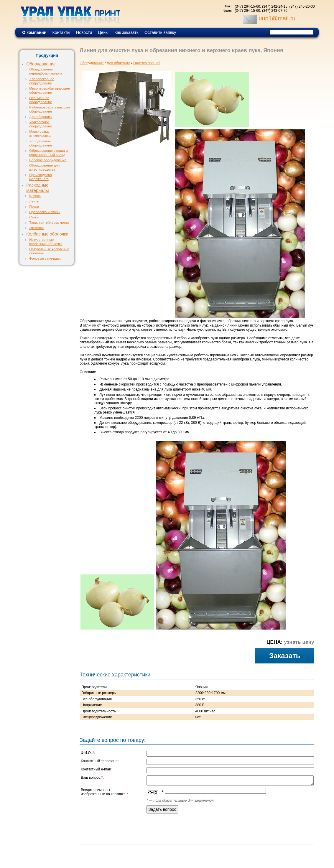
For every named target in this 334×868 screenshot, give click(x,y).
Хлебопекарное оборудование (42, 81)
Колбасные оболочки (47, 234)
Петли (34, 206)
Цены (103, 32)
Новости (84, 32)
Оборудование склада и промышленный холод (48, 153)
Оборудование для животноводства (44, 167)
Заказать (285, 656)
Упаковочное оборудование (41, 124)
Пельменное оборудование (41, 100)
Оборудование (41, 64)
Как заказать (126, 32)
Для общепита (41, 117)
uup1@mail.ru (277, 18)
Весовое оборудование (48, 160)
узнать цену (299, 642)
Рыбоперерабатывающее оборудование (50, 109)
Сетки (34, 217)
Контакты (61, 32)
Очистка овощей (147, 63)
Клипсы (35, 196)
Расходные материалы (37, 188)
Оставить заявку (160, 32)
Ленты (34, 201)
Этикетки (36, 228)
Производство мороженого (40, 177)
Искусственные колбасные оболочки (46, 242)
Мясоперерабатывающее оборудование (50, 90)
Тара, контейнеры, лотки (49, 222)
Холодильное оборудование (41, 143)
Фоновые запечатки (45, 258)
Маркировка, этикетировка (40, 133)
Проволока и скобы (45, 212)
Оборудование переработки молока (46, 71)
